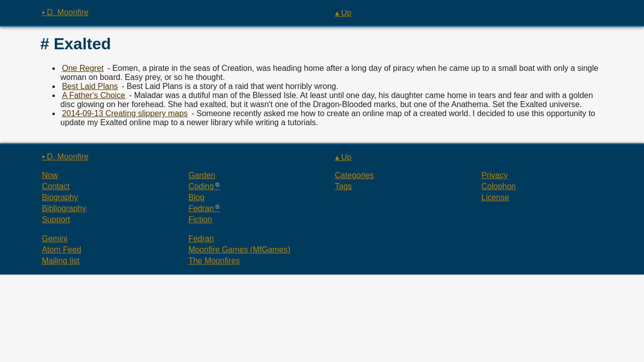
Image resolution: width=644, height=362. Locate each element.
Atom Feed (61, 250)
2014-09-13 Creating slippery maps (125, 113)
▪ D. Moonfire (65, 12)
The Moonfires (214, 261)
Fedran (201, 208)
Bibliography (64, 208)
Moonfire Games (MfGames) (239, 250)
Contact (56, 186)
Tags (344, 186)
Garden (202, 175)
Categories (354, 175)
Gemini (55, 239)
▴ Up (343, 13)
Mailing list (61, 261)
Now (50, 175)
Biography (60, 197)
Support (56, 219)
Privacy (495, 175)
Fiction (200, 219)
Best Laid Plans (90, 86)
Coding (201, 186)
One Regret (83, 68)
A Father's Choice (94, 95)
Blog (196, 197)
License (495, 197)
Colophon (499, 186)
